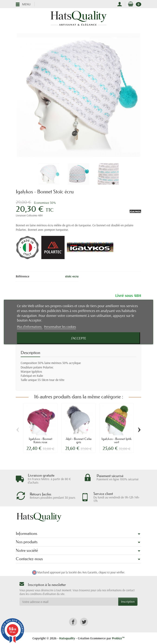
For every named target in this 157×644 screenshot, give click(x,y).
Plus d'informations (30, 327)
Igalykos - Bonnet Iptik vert (117, 440)
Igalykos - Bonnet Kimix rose (41, 440)
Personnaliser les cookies (60, 327)
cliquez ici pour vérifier (111, 572)
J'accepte (78, 338)
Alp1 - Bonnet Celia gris (79, 440)
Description (30, 353)
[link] (73, 622)
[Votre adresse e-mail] (69, 602)
